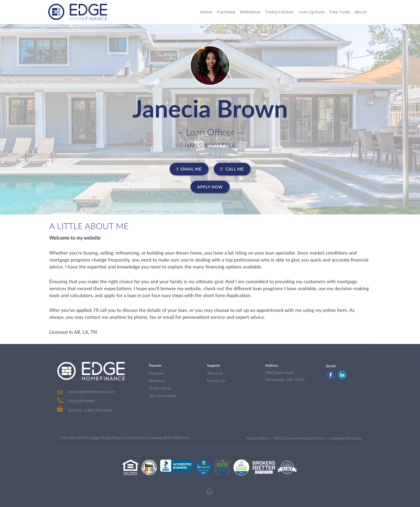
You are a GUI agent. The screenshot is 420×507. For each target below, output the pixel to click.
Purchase (226, 12)
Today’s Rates (279, 12)
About (361, 12)
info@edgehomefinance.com (91, 391)
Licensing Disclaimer (346, 438)
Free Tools (340, 12)
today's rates (160, 388)
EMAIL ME (189, 169)
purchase (156, 373)
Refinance (250, 12)
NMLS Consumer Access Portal (299, 438)
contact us (216, 381)
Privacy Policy (257, 438)
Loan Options (312, 12)
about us (215, 373)
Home (206, 12)
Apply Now (210, 187)
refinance (157, 381)
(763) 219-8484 (81, 401)
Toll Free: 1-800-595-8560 (85, 410)
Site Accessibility (163, 396)
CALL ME (232, 169)
